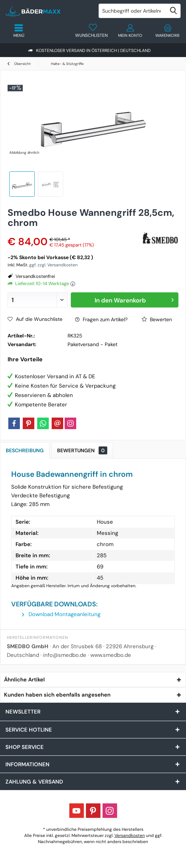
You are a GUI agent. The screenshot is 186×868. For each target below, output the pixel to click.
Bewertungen (82, 450)
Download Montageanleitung (61, 614)
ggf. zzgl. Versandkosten (53, 265)
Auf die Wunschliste (35, 319)
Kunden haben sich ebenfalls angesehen (57, 695)
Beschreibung (25, 450)
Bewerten (157, 319)
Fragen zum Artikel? (101, 319)
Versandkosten (130, 836)
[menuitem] (167, 31)
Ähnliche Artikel (24, 680)
